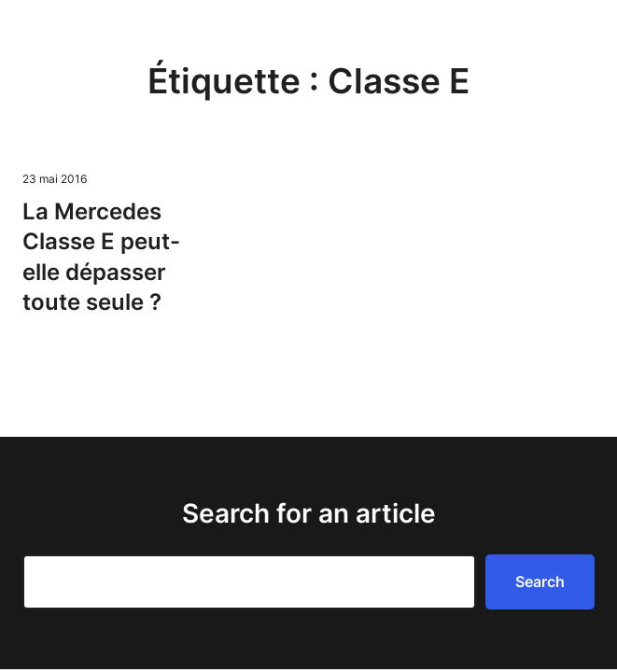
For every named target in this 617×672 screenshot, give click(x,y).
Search (540, 581)
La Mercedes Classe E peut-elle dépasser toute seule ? (101, 257)
